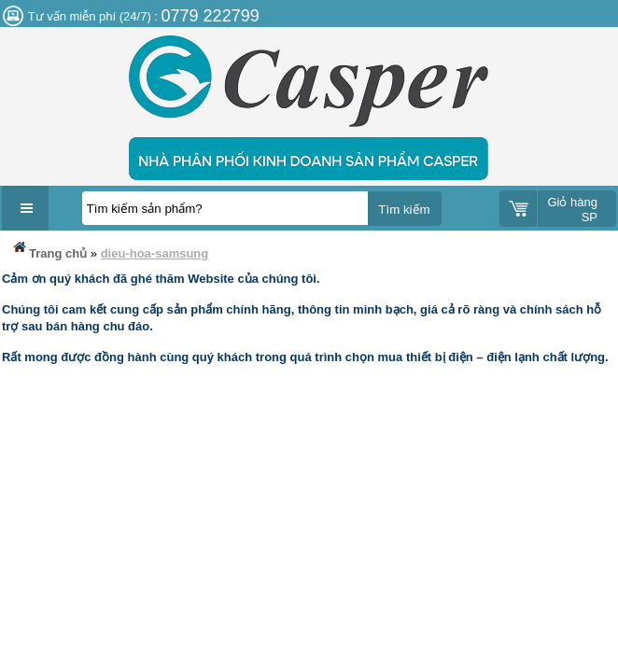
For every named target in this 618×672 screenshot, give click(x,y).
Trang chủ (49, 250)
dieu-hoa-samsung (155, 253)
